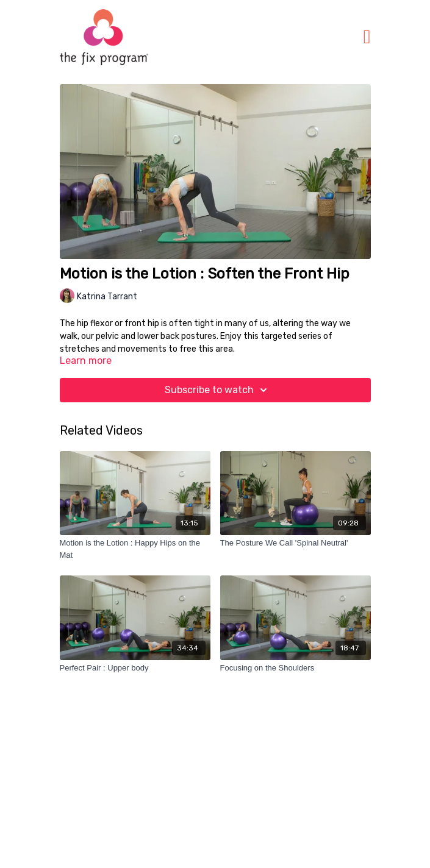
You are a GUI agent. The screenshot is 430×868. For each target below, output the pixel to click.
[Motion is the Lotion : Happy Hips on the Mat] (135, 549)
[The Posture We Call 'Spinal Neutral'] (296, 543)
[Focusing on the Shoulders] (296, 668)
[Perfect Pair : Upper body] (135, 668)
